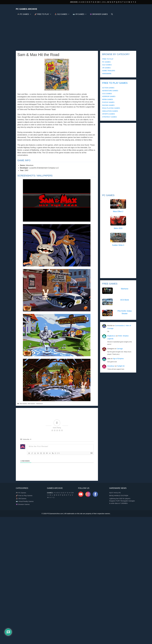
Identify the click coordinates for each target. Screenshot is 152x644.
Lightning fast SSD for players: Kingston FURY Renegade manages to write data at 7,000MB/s (122, 501)
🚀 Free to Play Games (24, 496)
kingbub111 (111, 336)
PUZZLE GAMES (108, 102)
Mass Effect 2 (118, 211)
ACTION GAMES (108, 88)
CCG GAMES (107, 94)
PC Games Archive (26, 9)
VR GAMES (106, 68)
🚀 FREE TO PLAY (44, 14)
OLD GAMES (107, 65)
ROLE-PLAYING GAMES (111, 108)
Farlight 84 (121, 366)
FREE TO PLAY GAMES (115, 83)
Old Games (23, 404)
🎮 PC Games (21, 493)
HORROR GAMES (109, 96)
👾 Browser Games (23, 504)
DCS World (125, 300)
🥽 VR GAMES (80, 14)
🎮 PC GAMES (25, 14)
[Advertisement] (76, 33)
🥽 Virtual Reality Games (25, 501)
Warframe (125, 289)
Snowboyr (111, 366)
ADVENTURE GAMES (110, 91)
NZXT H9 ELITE (115, 493)
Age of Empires (118, 359)
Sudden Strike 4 (118, 245)
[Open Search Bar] (112, 14)
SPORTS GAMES (109, 114)
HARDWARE (107, 74)
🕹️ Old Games (21, 498)
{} (56, 453)
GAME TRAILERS (109, 71)
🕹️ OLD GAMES (63, 14)
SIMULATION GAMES (110, 111)
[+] (58, 453)
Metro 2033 (118, 228)
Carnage (120, 349)
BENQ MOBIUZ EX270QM (119, 496)
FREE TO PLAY (108, 59)
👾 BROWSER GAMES (99, 14)
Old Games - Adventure (35, 404)
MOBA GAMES (108, 99)
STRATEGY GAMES (109, 117)
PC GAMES (106, 62)
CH (98, 2)
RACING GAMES (108, 105)
